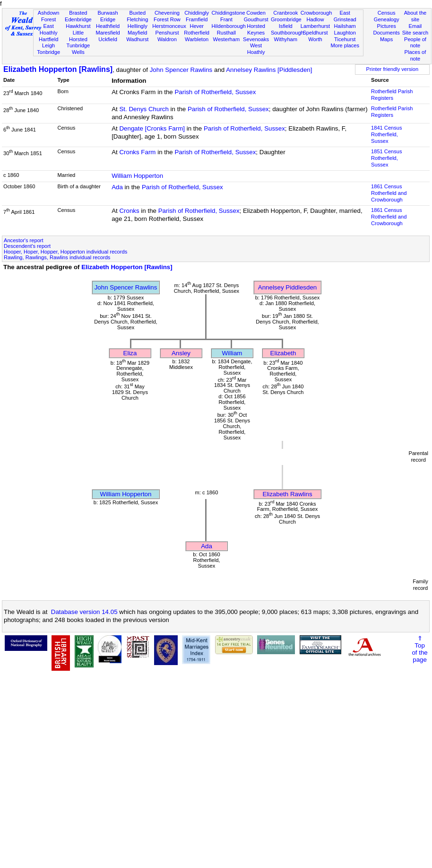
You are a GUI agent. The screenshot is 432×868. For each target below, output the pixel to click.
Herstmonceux (169, 26)
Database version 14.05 (84, 612)
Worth (315, 39)
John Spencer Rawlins (181, 70)
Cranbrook (285, 13)
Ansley (181, 353)
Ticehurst (345, 39)
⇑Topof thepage (419, 649)
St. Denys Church (144, 109)
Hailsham (345, 26)
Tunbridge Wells (78, 49)
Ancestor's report (24, 240)
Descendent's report (27, 246)
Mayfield (137, 33)
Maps (386, 39)
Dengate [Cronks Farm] (152, 128)
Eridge (108, 19)
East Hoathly (49, 29)
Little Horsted (78, 36)
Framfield (197, 19)
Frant (226, 19)
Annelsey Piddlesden (287, 287)
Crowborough (316, 13)
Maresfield (108, 33)
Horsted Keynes (256, 29)
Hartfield (48, 39)
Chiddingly (197, 13)
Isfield (286, 26)
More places (345, 45)
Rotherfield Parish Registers (392, 95)
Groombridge (286, 19)
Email (415, 26)
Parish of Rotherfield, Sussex (215, 92)
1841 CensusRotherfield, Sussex (386, 134)
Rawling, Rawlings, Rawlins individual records (57, 257)
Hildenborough (229, 26)
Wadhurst (137, 39)
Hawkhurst (78, 26)
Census (387, 13)
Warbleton (197, 39)
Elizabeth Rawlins (287, 494)
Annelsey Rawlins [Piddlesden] (269, 70)
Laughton (345, 33)
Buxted (137, 13)
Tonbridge (48, 52)
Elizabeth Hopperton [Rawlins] (58, 69)
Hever (197, 26)
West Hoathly (256, 49)
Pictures (387, 26)
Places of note (415, 55)
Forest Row (167, 19)
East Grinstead (345, 16)
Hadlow (315, 19)
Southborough (287, 33)
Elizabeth (283, 353)
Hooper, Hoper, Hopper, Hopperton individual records (65, 252)
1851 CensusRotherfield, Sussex (386, 158)
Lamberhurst (315, 26)
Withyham (286, 39)
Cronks (129, 211)
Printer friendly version (393, 69)
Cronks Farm (137, 152)
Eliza (130, 353)
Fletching (137, 19)
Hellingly (138, 26)
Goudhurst (256, 19)
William (232, 353)
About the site (415, 16)
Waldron (167, 39)
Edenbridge (78, 19)
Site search (415, 33)
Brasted (78, 13)
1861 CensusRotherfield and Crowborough (389, 193)
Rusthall (226, 33)
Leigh (48, 45)
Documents (387, 33)
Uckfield (108, 39)
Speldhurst (315, 33)
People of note (415, 43)
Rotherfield (197, 33)
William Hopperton (137, 176)
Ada (117, 187)
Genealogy (387, 19)
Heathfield (108, 26)
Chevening (167, 13)
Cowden (256, 13)
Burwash (108, 13)
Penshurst (167, 33)
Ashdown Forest (49, 16)
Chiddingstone (229, 13)
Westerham (227, 39)
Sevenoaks (256, 39)
